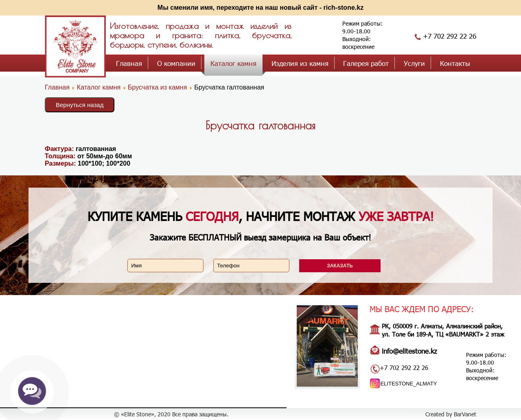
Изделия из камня (300, 63)
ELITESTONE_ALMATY (408, 384)
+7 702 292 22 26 (450, 36)
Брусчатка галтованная (260, 125)
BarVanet (465, 414)
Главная (129, 63)
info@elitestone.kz (409, 351)
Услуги (414, 63)
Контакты (455, 63)
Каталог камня (233, 63)
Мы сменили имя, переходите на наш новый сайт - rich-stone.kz (260, 8)
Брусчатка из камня (157, 87)
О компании (176, 63)
